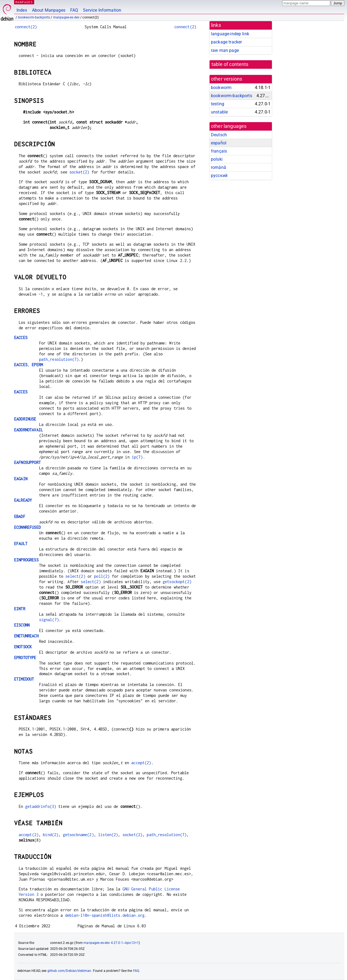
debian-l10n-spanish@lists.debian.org (105, 915)
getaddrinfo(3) (41, 806)
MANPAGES (24, 2)
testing (218, 104)
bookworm (221, 88)
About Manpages (49, 10)
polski (217, 159)
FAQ (74, 10)
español (219, 143)
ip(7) (137, 457)
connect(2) (26, 27)
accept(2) (141, 763)
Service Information (102, 10)
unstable (219, 112)
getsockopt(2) (177, 582)
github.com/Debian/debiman (69, 971)
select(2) (75, 576)
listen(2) (108, 835)
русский (219, 176)
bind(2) (51, 835)
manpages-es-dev (66, 17)
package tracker (226, 42)
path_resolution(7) (59, 359)
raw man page (225, 50)
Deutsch (219, 135)
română (219, 167)
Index (22, 10)
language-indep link (230, 34)
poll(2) (102, 576)
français (219, 151)
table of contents (230, 64)
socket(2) (79, 172)
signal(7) (49, 620)
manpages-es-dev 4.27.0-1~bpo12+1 (111, 943)
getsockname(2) (78, 835)
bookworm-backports (34, 17)
